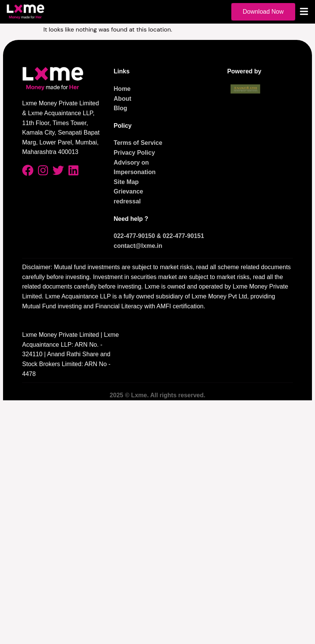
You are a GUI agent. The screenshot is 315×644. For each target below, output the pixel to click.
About (123, 99)
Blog (121, 108)
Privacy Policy (134, 153)
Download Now (263, 12)
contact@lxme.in (138, 246)
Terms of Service (138, 143)
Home (122, 89)
